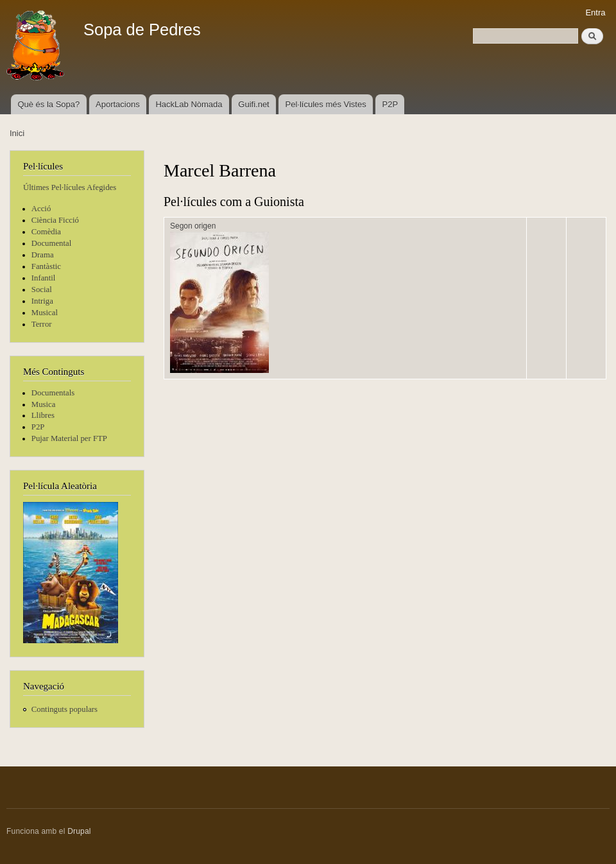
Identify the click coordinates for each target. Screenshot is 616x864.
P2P (390, 104)
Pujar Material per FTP (69, 438)
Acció (41, 209)
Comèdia (46, 232)
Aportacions (118, 104)
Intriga (42, 301)
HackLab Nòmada (189, 104)
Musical (45, 313)
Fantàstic (46, 266)
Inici (17, 133)
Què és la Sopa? (48, 104)
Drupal (79, 831)
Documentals (53, 393)
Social (42, 289)
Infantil (44, 278)
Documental (51, 243)
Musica (44, 404)
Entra (595, 13)
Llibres (43, 415)
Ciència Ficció (55, 220)
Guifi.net (253, 104)
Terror (42, 324)
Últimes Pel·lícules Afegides (70, 187)
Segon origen (193, 226)
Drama (43, 255)
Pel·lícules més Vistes (326, 104)
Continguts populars (64, 709)
